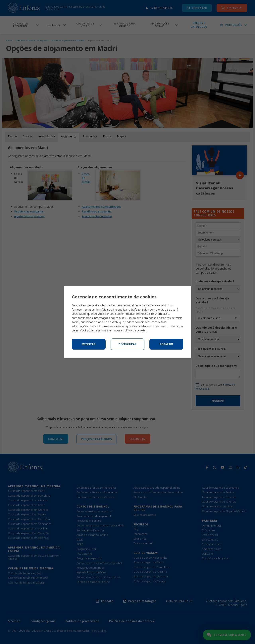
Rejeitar (89, 344)
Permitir (166, 344)
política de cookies (135, 330)
